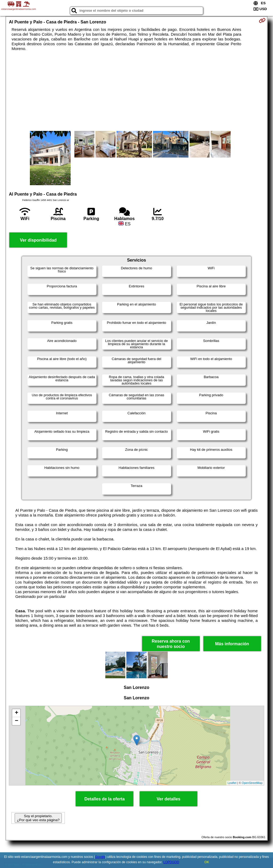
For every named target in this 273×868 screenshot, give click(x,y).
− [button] (16, 721)
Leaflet (232, 783)
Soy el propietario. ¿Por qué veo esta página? (38, 818)
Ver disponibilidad (38, 240)
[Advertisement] (137, 91)
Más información (232, 644)
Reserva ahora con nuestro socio (171, 644)
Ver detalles (169, 799)
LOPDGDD (171, 862)
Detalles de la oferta (104, 799)
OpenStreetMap (252, 783)
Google (100, 857)
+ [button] (16, 713)
